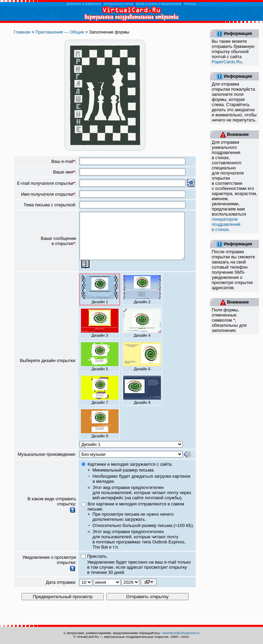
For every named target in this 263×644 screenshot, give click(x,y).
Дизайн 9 (100, 433)
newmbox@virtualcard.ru (181, 633)
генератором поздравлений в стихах (226, 224)
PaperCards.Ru (227, 62)
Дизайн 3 (100, 332)
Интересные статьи (119, 4)
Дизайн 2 (142, 299)
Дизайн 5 (100, 366)
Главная (22, 32)
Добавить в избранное (84, 4)
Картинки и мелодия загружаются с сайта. (130, 473)
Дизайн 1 (100, 299)
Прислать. (97, 565)
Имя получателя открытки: (49, 194)
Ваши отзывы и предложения (159, 4)
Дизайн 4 (142, 332)
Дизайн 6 (142, 366)
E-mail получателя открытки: (47, 183)
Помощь (190, 4)
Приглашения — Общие (60, 32)
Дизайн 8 (142, 399)
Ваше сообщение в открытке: (59, 246)
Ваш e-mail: (64, 161)
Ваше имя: (65, 172)
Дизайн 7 (100, 399)
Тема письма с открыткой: (50, 205)
